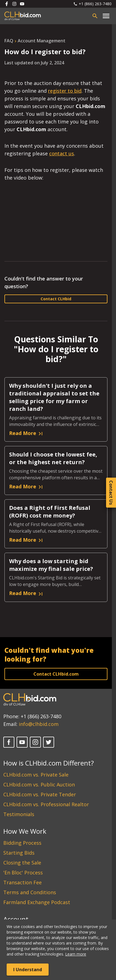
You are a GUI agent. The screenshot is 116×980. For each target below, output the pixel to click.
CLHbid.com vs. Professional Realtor (46, 804)
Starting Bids (19, 853)
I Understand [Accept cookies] (28, 970)
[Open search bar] (95, 16)
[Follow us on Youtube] (22, 4)
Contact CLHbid (56, 299)
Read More (27, 433)
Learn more (76, 954)
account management (42, 41)
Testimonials (19, 814)
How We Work (25, 831)
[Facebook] (9, 742)
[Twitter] (49, 742)
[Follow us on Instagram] (14, 4)
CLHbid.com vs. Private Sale (36, 775)
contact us (62, 153)
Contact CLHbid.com (56, 674)
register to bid (65, 91)
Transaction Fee (23, 882)
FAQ (9, 41)
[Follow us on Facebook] (7, 4)
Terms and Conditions (30, 892)
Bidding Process (22, 843)
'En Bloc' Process (23, 872)
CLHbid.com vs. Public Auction (39, 784)
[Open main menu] (106, 16)
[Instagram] (35, 742)
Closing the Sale (22, 863)
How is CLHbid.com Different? (49, 763)
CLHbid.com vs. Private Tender (40, 794)
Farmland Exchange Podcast (37, 902)
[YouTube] (22, 742)
